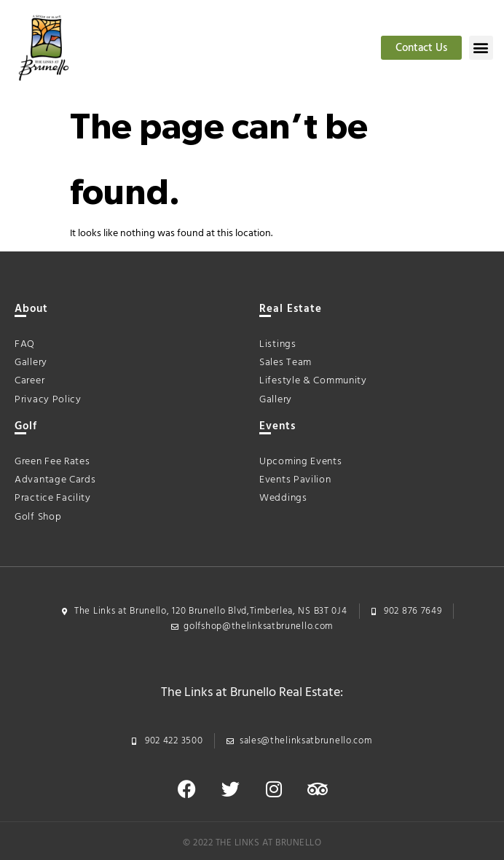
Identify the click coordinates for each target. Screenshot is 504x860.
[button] (481, 48)
